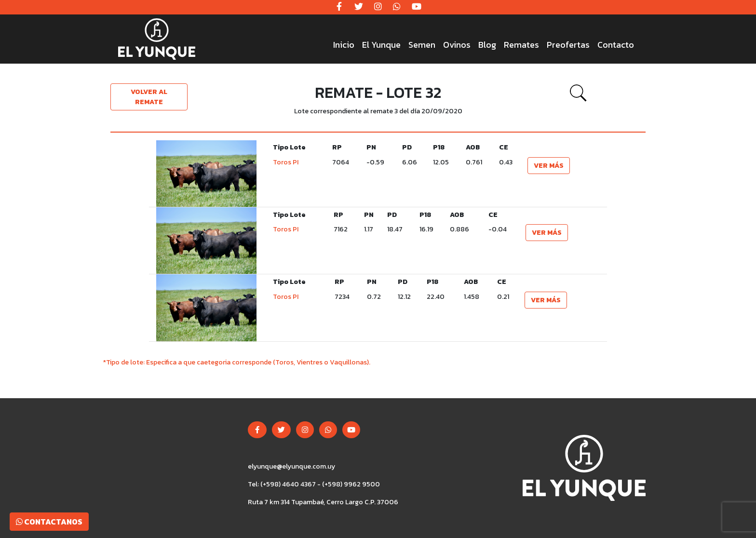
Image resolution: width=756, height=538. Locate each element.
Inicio (344, 45)
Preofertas (568, 45)
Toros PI (286, 162)
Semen (422, 45)
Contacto (616, 45)
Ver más (549, 166)
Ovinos (457, 45)
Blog (487, 45)
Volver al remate (149, 97)
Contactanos (49, 522)
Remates (521, 45)
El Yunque (381, 45)
